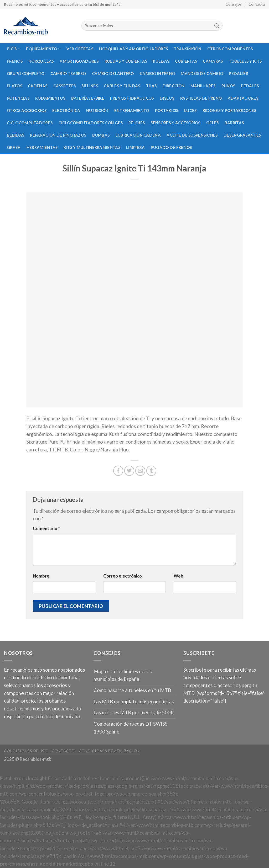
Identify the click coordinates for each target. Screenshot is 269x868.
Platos (14, 86)
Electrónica (66, 110)
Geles (213, 123)
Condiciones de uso (26, 751)
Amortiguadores (79, 61)
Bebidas (15, 135)
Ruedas (161, 61)
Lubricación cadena (138, 135)
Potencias (18, 98)
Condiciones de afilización (109, 751)
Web (179, 576)
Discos (167, 98)
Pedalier (238, 73)
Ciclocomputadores (30, 123)
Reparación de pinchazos (58, 135)
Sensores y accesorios (175, 123)
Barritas (234, 123)
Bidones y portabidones (229, 110)
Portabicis (167, 110)
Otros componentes (230, 49)
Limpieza (135, 147)
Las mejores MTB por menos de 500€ (133, 713)
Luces (190, 110)
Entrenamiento (132, 110)
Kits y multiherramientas (92, 147)
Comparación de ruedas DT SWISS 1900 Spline (131, 728)
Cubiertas (186, 61)
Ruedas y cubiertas (126, 61)
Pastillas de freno (201, 98)
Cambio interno (157, 73)
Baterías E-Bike (88, 98)
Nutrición (97, 110)
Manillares (203, 86)
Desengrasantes (242, 135)
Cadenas (38, 86)
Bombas (101, 135)
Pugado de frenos (171, 147)
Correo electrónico (123, 576)
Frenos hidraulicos (132, 98)
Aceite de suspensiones (192, 135)
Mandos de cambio (202, 73)
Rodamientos (50, 98)
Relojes (137, 123)
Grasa (14, 147)
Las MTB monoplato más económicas (134, 702)
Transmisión (188, 49)
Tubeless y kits (245, 61)
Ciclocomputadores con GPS (90, 123)
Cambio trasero (68, 73)
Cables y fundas (122, 86)
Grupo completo (26, 73)
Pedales (250, 86)
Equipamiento (43, 49)
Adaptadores (243, 98)
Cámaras (213, 61)
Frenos (15, 61)
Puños (228, 86)
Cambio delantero (113, 73)
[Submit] (217, 26)
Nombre (41, 576)
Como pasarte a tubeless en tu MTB (132, 690)
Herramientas (42, 147)
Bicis (14, 49)
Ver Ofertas (80, 49)
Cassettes (65, 86)
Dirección (174, 86)
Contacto (257, 4)
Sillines (90, 86)
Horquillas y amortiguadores (133, 49)
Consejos (234, 4)
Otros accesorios (27, 110)
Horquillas (41, 61)
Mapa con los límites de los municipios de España (123, 675)
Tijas (151, 86)
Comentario (46, 529)
